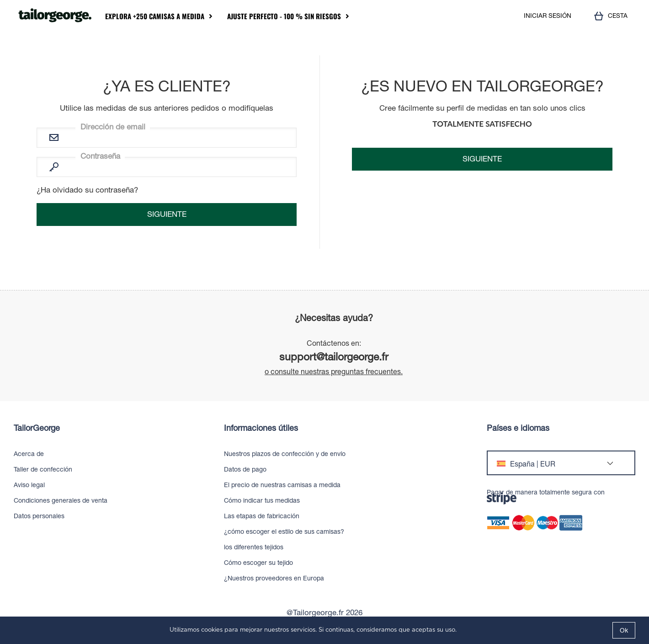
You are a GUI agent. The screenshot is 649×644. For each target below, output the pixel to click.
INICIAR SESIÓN (548, 16)
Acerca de (29, 454)
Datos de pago (245, 469)
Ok (624, 630)
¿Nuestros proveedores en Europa (274, 578)
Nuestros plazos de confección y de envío (285, 454)
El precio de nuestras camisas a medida (282, 485)
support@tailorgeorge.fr (334, 357)
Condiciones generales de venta (61, 500)
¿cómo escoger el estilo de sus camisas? (284, 531)
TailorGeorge (37, 428)
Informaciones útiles (261, 428)
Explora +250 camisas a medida (155, 16)
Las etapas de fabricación (262, 516)
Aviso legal (29, 485)
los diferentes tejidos (254, 547)
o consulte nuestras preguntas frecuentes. (334, 371)
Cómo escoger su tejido (258, 563)
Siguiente (482, 159)
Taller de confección (43, 469)
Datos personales (39, 516)
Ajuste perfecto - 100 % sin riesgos (284, 16)
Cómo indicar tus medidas (262, 500)
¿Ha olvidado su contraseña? (87, 190)
